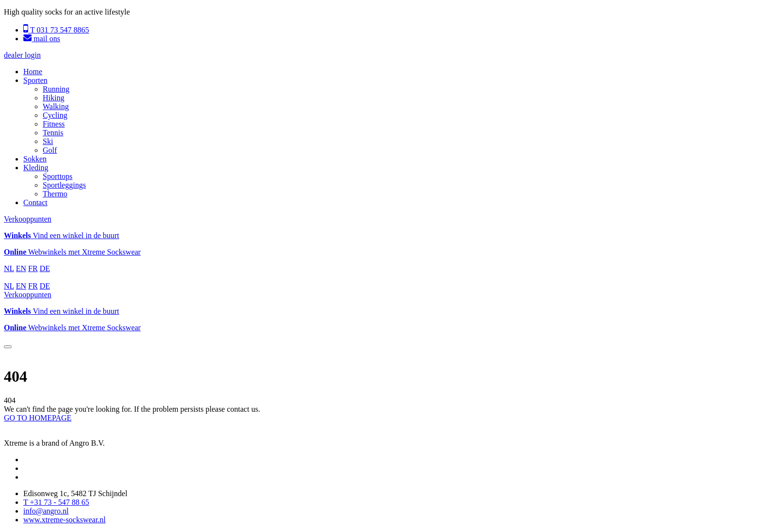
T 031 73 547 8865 (56, 30)
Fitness (54, 124)
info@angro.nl (46, 511)
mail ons (42, 39)
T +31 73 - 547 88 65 (56, 502)
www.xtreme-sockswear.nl (65, 520)
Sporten (35, 80)
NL (9, 268)
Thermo (55, 194)
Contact (35, 202)
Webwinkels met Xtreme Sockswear (72, 252)
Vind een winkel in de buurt (62, 235)
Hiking (53, 98)
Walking (56, 106)
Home (33, 72)
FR (33, 268)
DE (45, 268)
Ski (48, 141)
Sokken (35, 159)
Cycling (55, 115)
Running (56, 89)
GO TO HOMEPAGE (38, 418)
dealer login (22, 55)
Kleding (36, 168)
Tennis (53, 133)
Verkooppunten (28, 219)
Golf (50, 150)
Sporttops (58, 176)
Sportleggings (64, 185)
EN (21, 268)
